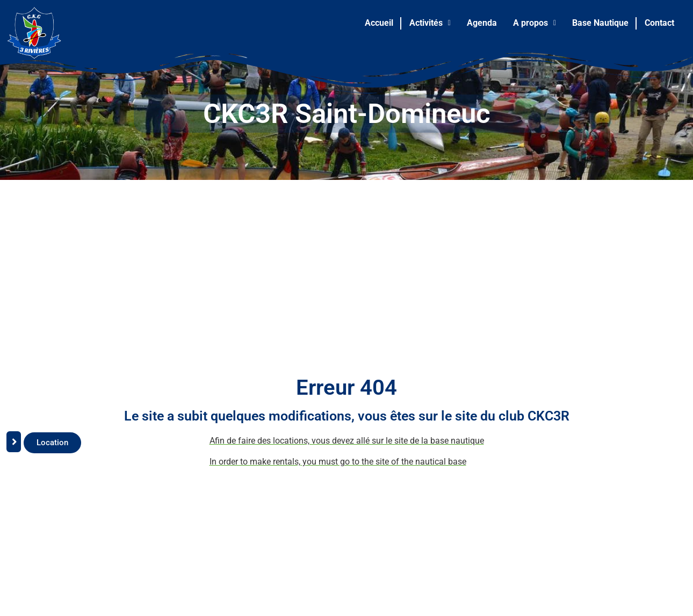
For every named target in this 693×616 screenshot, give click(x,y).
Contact (659, 23)
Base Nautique (600, 23)
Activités (430, 23)
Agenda (482, 23)
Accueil (379, 23)
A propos (535, 23)
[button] (430, 23)
